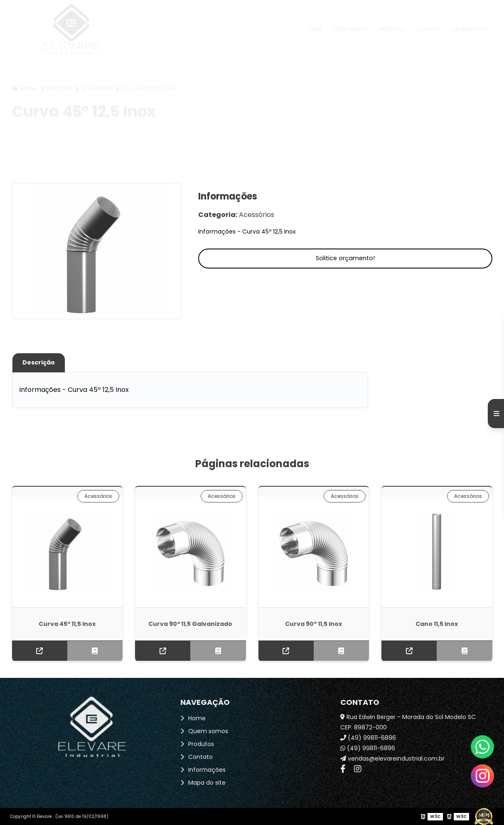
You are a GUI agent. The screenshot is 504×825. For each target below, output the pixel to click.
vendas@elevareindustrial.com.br (392, 759)
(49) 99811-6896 (368, 738)
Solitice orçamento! (345, 258)
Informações (470, 29)
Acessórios (97, 89)
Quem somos (351, 29)
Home (316, 29)
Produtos (392, 29)
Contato (429, 29)
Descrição (39, 362)
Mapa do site (207, 783)
